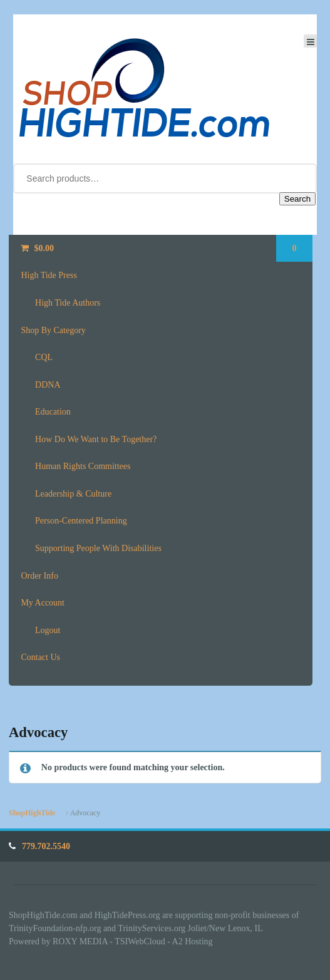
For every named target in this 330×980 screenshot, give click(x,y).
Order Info (39, 576)
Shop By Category (53, 330)
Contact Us (40, 657)
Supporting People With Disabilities (98, 548)
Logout (48, 630)
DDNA (48, 385)
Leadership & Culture (73, 494)
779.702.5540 (46, 846)
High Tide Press (49, 275)
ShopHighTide (32, 813)
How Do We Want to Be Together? (96, 439)
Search (297, 199)
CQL (44, 357)
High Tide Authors (68, 303)
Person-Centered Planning (81, 521)
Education (53, 412)
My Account (43, 603)
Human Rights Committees (83, 466)
